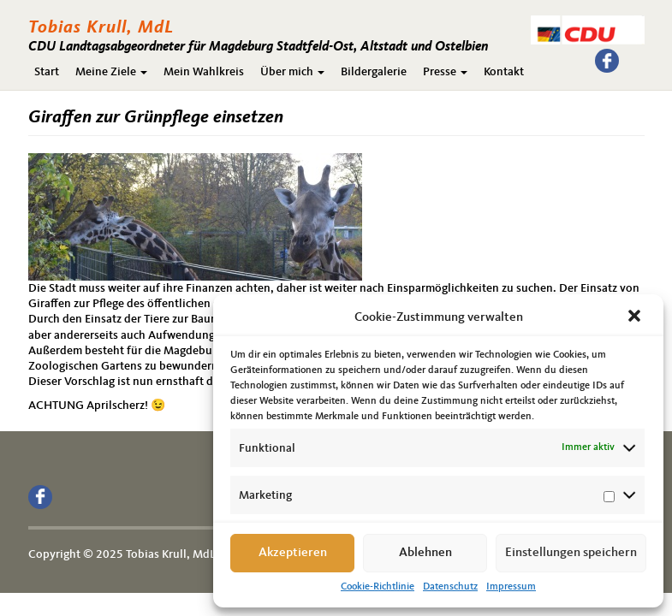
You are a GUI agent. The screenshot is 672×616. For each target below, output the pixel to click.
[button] (636, 317)
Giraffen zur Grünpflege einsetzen (156, 118)
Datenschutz (450, 587)
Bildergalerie (374, 72)
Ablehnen (425, 553)
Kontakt (504, 72)
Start (47, 72)
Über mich (292, 72)
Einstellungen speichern (571, 553)
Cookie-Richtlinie (378, 587)
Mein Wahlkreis (204, 72)
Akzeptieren (293, 553)
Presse (445, 72)
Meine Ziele (111, 72)
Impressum (511, 587)
